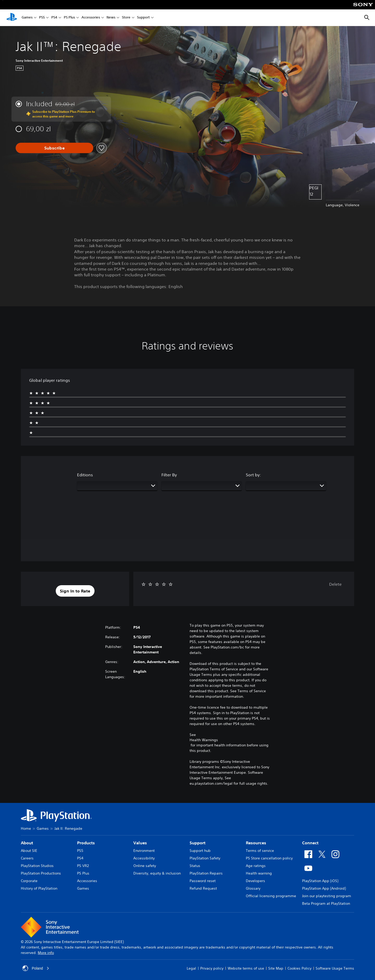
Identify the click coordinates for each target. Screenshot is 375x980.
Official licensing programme (271, 896)
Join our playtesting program (327, 896)
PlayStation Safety (205, 858)
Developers (255, 881)
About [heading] (27, 843)
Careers (27, 858)
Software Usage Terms (335, 968)
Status (195, 866)
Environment (144, 851)
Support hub (200, 851)
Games (27, 18)
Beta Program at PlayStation (326, 903)
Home (26, 828)
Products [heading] (86, 843)
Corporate (29, 881)
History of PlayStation (39, 888)
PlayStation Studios (37, 866)
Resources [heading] (256, 843)
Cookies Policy (299, 968)
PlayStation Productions (41, 873)
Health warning (259, 873)
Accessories (91, 18)
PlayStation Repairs (206, 873)
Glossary (253, 888)
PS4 (54, 18)
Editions (85, 475)
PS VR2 (83, 866)
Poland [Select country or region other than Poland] (36, 968)
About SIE (29, 851)
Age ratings (256, 866)
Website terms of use (246, 968)
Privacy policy (212, 968)
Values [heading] (140, 843)
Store (126, 18)
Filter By (169, 475)
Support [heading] (198, 843)
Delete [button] (335, 584)
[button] (75, 591)
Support (143, 18)
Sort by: (253, 475)
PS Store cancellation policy (269, 858)
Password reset (203, 881)
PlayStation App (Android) (324, 888)
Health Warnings (204, 740)
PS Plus (69, 18)
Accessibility (144, 858)
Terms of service (260, 851)
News (111, 18)
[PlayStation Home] (12, 18)
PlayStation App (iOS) (320, 881)
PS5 (42, 18)
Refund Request (203, 888)
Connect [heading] (310, 843)
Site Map (276, 968)
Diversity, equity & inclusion (157, 873)
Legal (191, 968)
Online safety (145, 866)
